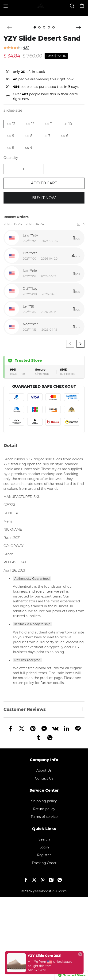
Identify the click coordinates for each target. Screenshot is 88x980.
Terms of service (44, 817)
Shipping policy (44, 801)
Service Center (44, 790)
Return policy (44, 809)
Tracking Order (44, 863)
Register (44, 855)
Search (44, 839)
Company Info (44, 760)
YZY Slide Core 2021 (45, 956)
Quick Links (44, 829)
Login (44, 847)
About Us (44, 770)
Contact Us (44, 778)
